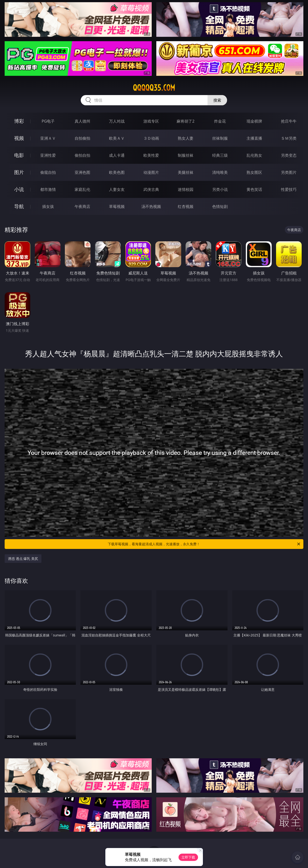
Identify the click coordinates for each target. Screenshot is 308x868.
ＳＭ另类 (289, 138)
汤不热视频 (151, 206)
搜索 (217, 100)
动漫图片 (151, 172)
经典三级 (220, 155)
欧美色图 (117, 172)
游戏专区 (151, 121)
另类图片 (289, 172)
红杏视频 (186, 206)
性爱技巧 (289, 189)
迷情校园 (186, 189)
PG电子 (48, 121)
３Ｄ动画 (151, 138)
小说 (19, 189)
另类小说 (220, 189)
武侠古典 (151, 189)
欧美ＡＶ (117, 138)
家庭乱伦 (82, 189)
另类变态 (289, 155)
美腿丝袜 (186, 172)
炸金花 (220, 121)
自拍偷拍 (82, 138)
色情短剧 (220, 206)
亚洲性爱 (48, 155)
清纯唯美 (220, 172)
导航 (19, 206)
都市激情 (48, 189)
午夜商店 (82, 206)
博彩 (19, 121)
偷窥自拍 (48, 172)
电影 (19, 155)
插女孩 (48, 206)
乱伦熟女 (254, 155)
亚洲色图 (82, 172)
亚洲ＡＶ (48, 138)
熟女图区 (254, 172)
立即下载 (188, 857)
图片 (19, 172)
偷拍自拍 (82, 155)
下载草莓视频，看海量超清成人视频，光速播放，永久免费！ (204, 544)
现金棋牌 (254, 121)
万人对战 (117, 121)
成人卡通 (117, 155)
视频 (19, 138)
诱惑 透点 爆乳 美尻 (23, 559)
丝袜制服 (220, 138)
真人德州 (82, 121)
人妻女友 (117, 189)
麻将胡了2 (185, 121)
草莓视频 (117, 206)
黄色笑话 (254, 189)
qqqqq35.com (154, 88)
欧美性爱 (151, 155)
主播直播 (254, 138)
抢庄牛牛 (289, 121)
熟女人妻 (186, 138)
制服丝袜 (186, 155)
